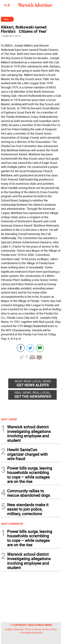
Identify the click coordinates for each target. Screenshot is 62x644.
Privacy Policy (49, 629)
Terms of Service (33, 629)
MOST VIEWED (9, 419)
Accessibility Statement (31, 633)
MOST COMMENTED (12, 524)
